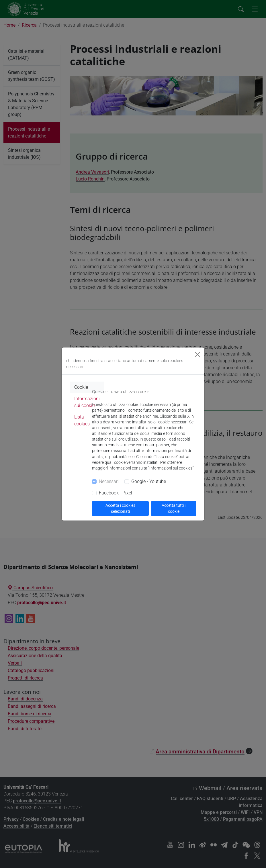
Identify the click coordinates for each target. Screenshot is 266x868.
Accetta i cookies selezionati (120, 508)
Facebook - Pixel (116, 493)
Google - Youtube (149, 481)
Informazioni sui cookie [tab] (87, 402)
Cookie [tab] (81, 387)
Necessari (109, 481)
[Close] (197, 354)
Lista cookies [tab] (82, 420)
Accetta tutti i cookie (174, 508)
